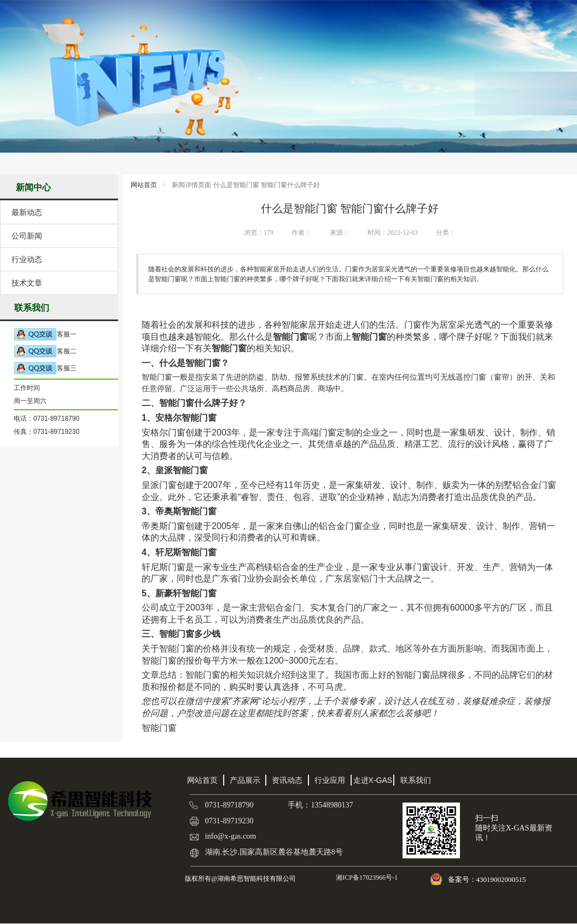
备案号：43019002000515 (488, 879)
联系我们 (416, 780)
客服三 (45, 368)
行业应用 (330, 780)
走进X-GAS (373, 780)
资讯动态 (287, 780)
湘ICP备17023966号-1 (366, 877)
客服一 (45, 335)
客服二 (45, 351)
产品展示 (245, 780)
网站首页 (144, 185)
